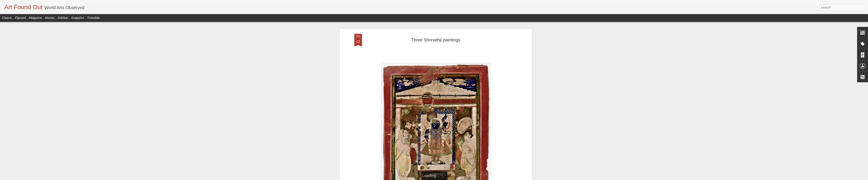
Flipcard (20, 18)
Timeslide (93, 18)
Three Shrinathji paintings (436, 40)
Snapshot (78, 18)
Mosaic (50, 18)
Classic (7, 18)
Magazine (35, 18)
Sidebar (63, 18)
